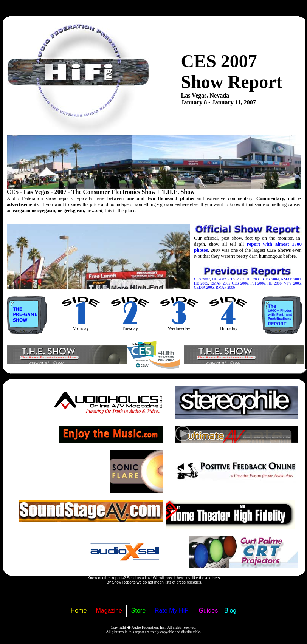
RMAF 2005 (220, 283)
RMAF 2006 (226, 287)
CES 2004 (271, 279)
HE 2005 (201, 283)
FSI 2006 (258, 283)
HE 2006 (274, 283)
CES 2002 (202, 279)
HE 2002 (219, 279)
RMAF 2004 (291, 279)
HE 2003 (254, 279)
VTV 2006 (292, 283)
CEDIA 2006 (204, 287)
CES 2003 (236, 279)
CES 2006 (240, 283)
